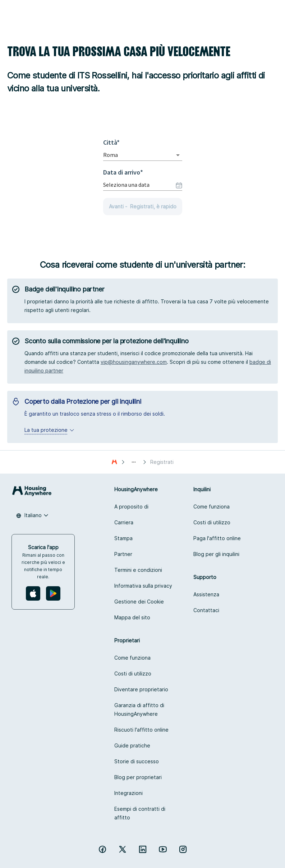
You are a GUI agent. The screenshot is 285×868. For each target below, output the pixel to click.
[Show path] (134, 462)
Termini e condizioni (138, 570)
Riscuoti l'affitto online (141, 730)
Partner (123, 554)
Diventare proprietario (141, 689)
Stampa (123, 538)
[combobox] (133, 155)
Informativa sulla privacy (143, 586)
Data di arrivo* (123, 172)
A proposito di (131, 507)
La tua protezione (50, 430)
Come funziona (212, 507)
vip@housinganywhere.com (134, 362)
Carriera (124, 522)
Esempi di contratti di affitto (140, 813)
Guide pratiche (132, 745)
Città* (113, 142)
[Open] (178, 155)
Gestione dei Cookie (139, 602)
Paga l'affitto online (217, 538)
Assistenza (206, 594)
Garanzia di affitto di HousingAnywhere (139, 709)
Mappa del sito (132, 617)
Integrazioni (128, 793)
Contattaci (206, 610)
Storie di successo (137, 761)
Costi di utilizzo (212, 522)
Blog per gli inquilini (216, 554)
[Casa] (114, 462)
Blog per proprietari (138, 777)
